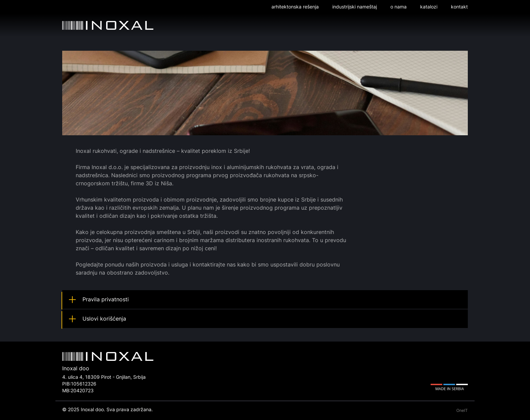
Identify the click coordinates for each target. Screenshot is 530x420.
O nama (399, 7)
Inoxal (108, 26)
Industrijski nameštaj (355, 7)
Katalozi (429, 7)
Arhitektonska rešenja (295, 7)
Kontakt (459, 7)
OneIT (462, 410)
